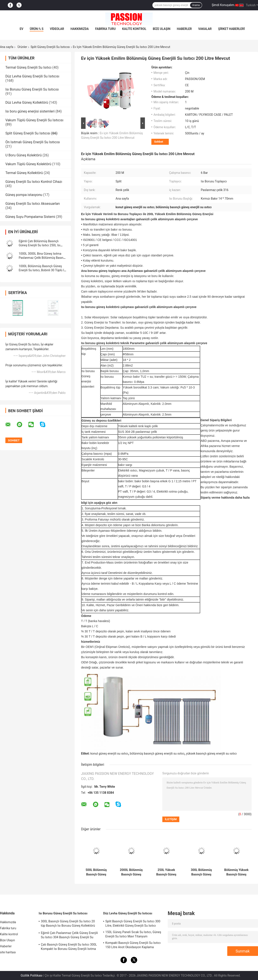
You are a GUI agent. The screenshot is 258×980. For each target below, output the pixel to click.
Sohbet (159, 142)
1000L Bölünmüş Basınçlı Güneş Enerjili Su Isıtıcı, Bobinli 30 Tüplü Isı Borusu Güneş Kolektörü (42, 270)
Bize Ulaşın (162, 29)
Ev (21, 29)
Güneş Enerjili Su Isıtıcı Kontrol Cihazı (34, 182)
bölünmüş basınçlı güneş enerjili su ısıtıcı (157, 753)
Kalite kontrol (134, 29)
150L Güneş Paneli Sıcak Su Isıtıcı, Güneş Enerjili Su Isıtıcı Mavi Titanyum (133, 934)
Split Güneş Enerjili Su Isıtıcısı (50, 47)
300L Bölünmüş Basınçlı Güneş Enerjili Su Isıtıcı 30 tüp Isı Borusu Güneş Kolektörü (201, 872)
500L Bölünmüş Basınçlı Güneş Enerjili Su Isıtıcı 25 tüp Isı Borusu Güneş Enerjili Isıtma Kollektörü (96, 872)
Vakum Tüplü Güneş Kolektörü (28, 164)
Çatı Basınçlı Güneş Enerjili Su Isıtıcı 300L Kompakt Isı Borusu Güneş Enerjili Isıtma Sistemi (69, 947)
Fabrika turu (105, 29)
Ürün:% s (37, 29)
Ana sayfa (7, 47)
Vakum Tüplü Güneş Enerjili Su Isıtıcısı (34, 120)
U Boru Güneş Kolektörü (24, 155)
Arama (196, 5)
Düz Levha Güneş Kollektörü (27, 102)
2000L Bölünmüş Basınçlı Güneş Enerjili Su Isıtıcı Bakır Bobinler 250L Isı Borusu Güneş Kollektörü (131, 872)
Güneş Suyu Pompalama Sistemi (30, 217)
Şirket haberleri (232, 29)
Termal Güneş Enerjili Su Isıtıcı (28, 67)
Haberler (184, 29)
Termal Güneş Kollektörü (24, 173)
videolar (57, 29)
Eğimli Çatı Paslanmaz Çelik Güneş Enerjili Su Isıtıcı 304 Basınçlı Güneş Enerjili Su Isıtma (69, 936)
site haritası (8, 952)
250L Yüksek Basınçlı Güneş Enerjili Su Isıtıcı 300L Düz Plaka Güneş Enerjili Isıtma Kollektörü (166, 872)
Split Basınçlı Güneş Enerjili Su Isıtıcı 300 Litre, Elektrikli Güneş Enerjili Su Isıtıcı (133, 923)
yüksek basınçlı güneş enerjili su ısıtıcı (211, 753)
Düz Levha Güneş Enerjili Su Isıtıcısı (32, 76)
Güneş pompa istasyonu (24, 195)
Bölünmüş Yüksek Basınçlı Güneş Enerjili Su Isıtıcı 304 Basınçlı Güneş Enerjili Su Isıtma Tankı (236, 872)
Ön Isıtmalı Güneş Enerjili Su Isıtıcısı (33, 142)
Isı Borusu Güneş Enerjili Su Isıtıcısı (32, 89)
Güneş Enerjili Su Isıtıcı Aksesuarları (33, 204)
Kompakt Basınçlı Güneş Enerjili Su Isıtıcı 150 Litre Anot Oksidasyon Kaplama (133, 945)
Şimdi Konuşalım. (223, 5)
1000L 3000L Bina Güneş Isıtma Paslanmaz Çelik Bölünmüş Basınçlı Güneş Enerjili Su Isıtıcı (43, 258)
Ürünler (22, 47)
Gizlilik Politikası (31, 975)
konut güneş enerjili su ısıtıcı (109, 753)
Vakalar (205, 29)
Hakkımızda (80, 29)
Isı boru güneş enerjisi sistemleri (30, 111)
